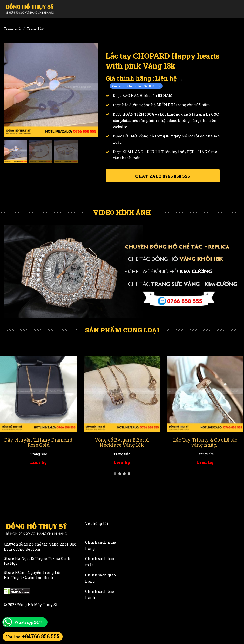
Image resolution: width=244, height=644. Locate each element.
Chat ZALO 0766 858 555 (163, 176)
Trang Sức (35, 28)
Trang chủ (12, 28)
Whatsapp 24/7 (28, 622)
